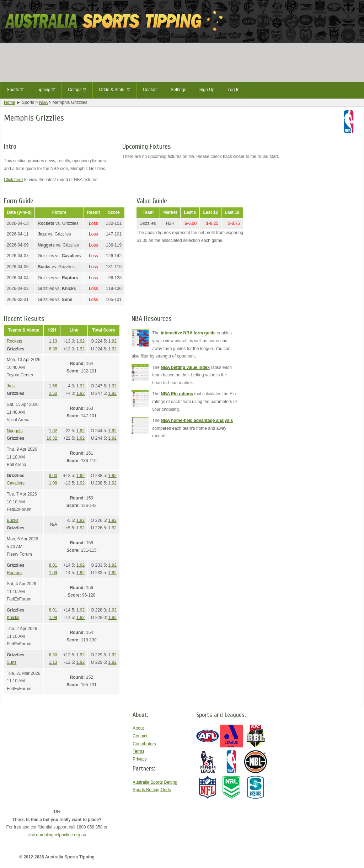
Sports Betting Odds (152, 790)
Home (10, 102)
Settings (178, 90)
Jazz (11, 386)
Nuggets (15, 431)
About (138, 728)
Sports (15, 90)
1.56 (53, 386)
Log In (233, 90)
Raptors (14, 573)
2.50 (53, 393)
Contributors (144, 744)
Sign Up (207, 90)
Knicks (13, 618)
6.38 (53, 349)
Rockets (14, 341)
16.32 (52, 438)
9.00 (53, 476)
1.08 (53, 483)
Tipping (46, 90)
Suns (12, 662)
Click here (13, 180)
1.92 (81, 341)
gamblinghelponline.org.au (61, 835)
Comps (77, 90)
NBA (43, 102)
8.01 (53, 565)
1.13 (53, 341)
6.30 (53, 655)
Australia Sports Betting (155, 782)
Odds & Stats (114, 90)
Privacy (140, 759)
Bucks (13, 520)
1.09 (53, 573)
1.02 (53, 431)
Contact (150, 90)
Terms (138, 751)
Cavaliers (16, 483)
